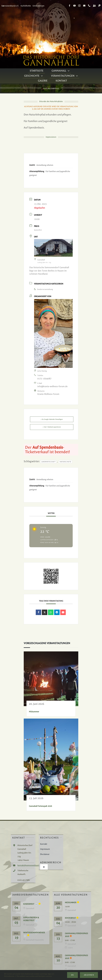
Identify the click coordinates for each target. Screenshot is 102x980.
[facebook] (70, 6)
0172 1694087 (44, 379)
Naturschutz (65, 462)
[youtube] (74, 6)
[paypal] (100, 6)
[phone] (89, 6)
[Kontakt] (94, 6)
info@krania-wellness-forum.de (52, 386)
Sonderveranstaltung (43, 289)
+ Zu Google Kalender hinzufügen (52, 419)
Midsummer (34, 712)
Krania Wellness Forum (48, 394)
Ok (72, 975)
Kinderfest (29, 904)
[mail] (84, 6)
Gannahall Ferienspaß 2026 (40, 806)
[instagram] (79, 6)
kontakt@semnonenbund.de (30, 865)
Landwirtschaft (48, 462)
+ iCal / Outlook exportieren (52, 427)
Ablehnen (89, 975)
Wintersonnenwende (34, 933)
